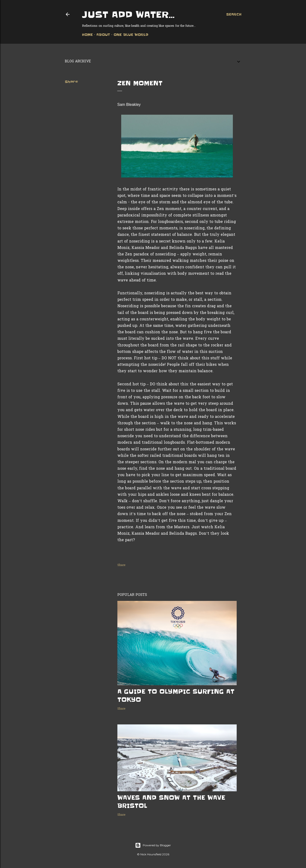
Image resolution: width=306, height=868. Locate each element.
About (103, 35)
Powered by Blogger (153, 845)
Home (87, 35)
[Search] (234, 14)
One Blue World (131, 35)
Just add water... (128, 15)
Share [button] (71, 82)
